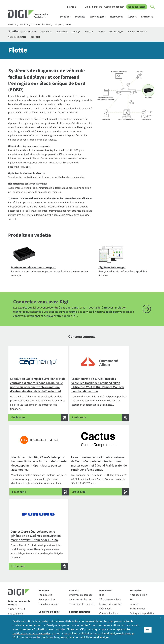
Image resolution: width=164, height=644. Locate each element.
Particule (43, 596)
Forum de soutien (79, 584)
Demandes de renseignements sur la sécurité (20, 585)
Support (133, 17)
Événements (106, 563)
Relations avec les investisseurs (139, 574)
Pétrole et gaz (128, 32)
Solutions (67, 17)
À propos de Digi (139, 549)
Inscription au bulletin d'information (21, 601)
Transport (61, 25)
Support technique (79, 566)
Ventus (42, 606)
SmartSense (45, 601)
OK (148, 629)
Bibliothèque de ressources (108, 574)
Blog (87, 7)
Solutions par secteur (24, 32)
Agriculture (50, 32)
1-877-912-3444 (17, 563)
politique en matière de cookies (31, 634)
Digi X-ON (44, 580)
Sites (132, 585)
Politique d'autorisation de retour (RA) (82, 577)
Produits (81, 17)
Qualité (134, 608)
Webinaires (105, 590)
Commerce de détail (19, 38)
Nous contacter (137, 7)
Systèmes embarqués (81, 549)
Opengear (44, 592)
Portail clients (76, 571)
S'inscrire (97, 7)
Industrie (98, 32)
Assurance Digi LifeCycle (52, 575)
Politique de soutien (80, 588)
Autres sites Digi (138, 595)
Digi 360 (43, 571)
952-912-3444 (15, 568)
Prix (132, 554)
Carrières (135, 559)
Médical (111, 32)
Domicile (12, 25)
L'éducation (67, 32)
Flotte (72, 25)
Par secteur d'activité (43, 25)
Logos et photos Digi (110, 559)
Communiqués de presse (139, 601)
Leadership (136, 581)
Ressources (118, 17)
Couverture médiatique (142, 590)
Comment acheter (114, 7)
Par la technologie (48, 559)
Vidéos (103, 585)
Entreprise (148, 17)
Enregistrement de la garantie (80, 599)
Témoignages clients (110, 554)
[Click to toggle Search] (153, 7)
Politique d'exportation (142, 568)
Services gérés (99, 17)
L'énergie (83, 32)
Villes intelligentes (45, 38)
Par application (47, 554)
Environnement (138, 563)
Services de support (80, 593)
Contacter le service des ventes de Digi (21, 575)
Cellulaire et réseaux (80, 554)
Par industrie (45, 549)
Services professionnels (82, 559)
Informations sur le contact (19, 557)
